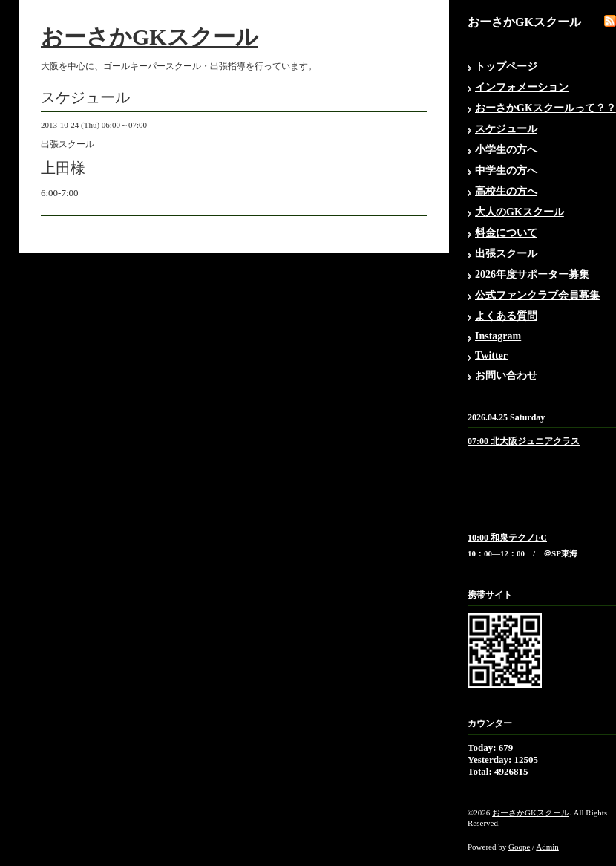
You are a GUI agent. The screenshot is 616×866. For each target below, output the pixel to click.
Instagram (498, 336)
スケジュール (506, 129)
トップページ (506, 66)
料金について (506, 233)
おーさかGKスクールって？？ (545, 108)
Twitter (491, 355)
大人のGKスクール (520, 212)
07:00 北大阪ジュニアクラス (524, 441)
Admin (547, 847)
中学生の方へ (506, 170)
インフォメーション (522, 87)
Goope (519, 847)
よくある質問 (506, 316)
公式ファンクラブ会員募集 (537, 295)
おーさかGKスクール (150, 37)
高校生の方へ (506, 191)
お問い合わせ (506, 375)
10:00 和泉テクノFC (507, 538)
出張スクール (506, 254)
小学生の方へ (506, 150)
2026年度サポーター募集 (532, 274)
